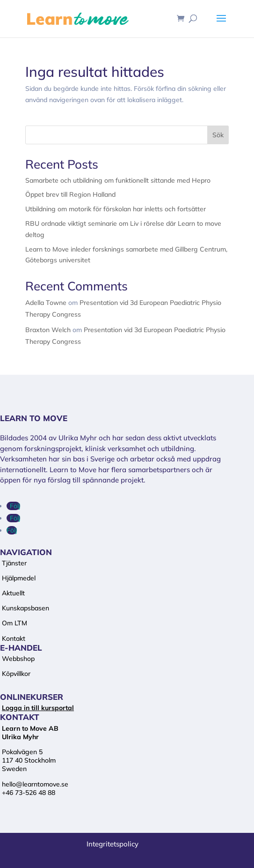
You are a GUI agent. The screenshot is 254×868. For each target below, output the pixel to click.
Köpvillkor (16, 674)
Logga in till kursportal (38, 708)
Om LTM (15, 623)
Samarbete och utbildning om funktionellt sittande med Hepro (118, 180)
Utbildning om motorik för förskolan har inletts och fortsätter (116, 209)
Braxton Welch (48, 330)
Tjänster (14, 563)
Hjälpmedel (19, 578)
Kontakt (14, 638)
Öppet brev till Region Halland (70, 194)
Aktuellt (13, 593)
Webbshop (18, 659)
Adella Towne (46, 303)
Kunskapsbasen (25, 608)
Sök (218, 135)
